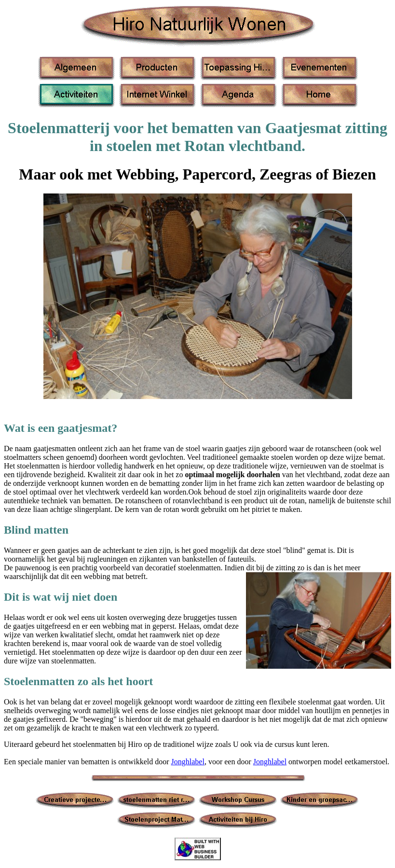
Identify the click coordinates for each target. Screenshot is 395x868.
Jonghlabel (188, 762)
